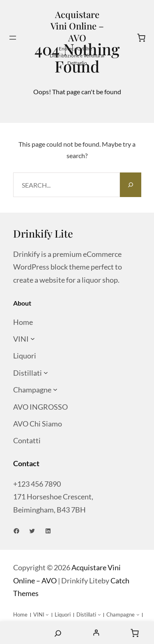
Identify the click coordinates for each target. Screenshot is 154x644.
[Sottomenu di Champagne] (55, 390)
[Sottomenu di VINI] (33, 339)
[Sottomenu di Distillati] (46, 373)
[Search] (131, 185)
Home (19, 633)
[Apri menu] (13, 38)
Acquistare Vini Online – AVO (77, 26)
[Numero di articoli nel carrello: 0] (141, 38)
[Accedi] (97, 633)
